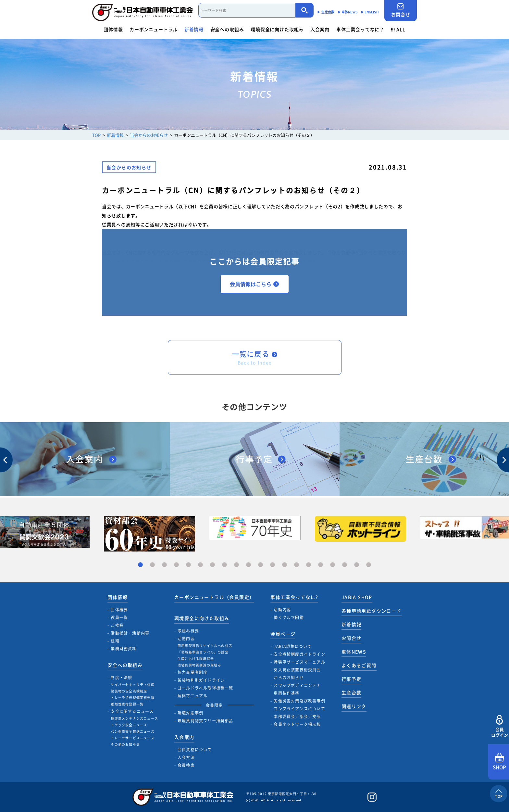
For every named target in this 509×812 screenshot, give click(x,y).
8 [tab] (224, 565)
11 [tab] (261, 565)
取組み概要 (188, 631)
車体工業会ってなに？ (360, 29)
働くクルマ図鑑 (289, 617)
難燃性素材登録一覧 (127, 704)
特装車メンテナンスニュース (134, 718)
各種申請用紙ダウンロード (372, 611)
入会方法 (186, 757)
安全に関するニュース (132, 711)
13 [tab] (285, 565)
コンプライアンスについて (299, 709)
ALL (398, 29)
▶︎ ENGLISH (370, 12)
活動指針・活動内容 (130, 633)
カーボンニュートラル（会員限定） (214, 597)
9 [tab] (236, 565)
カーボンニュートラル (154, 29)
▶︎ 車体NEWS (348, 12)
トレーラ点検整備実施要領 (132, 698)
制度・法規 (121, 678)
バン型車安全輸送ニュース (132, 731)
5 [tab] (188, 565)
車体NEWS (354, 652)
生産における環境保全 (196, 659)
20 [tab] (369, 565)
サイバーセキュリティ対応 (132, 685)
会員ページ (283, 634)
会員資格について (195, 750)
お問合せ (401, 10)
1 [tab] (140, 565)
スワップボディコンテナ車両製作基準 (297, 689)
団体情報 (113, 29)
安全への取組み (227, 29)
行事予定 (352, 679)
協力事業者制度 (192, 672)
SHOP (499, 762)
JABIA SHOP (357, 597)
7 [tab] (212, 565)
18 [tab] (345, 565)
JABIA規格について (293, 646)
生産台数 (352, 692)
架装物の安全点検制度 (129, 691)
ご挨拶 (117, 625)
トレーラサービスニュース (132, 738)
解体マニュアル (192, 696)
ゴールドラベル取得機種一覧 (205, 688)
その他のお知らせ (125, 744)
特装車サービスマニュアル (299, 662)
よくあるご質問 (359, 665)
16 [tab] (321, 565)
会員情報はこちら (254, 284)
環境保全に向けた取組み (277, 29)
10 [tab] (248, 565)
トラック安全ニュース (129, 725)
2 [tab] (152, 565)
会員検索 (186, 765)
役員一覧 (119, 617)
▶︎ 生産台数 (326, 12)
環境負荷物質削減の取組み (199, 665)
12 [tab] (273, 565)
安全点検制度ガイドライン (299, 654)
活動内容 (186, 639)
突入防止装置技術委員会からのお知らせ (297, 674)
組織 (115, 641)
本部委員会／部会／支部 (297, 717)
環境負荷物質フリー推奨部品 (205, 721)
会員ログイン (499, 726)
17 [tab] (333, 565)
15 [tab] (309, 565)
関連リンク (354, 706)
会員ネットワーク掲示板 (297, 724)
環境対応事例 (190, 713)
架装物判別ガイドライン (201, 680)
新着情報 (194, 29)
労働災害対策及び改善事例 (299, 701)
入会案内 (320, 29)
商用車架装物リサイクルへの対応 (205, 646)
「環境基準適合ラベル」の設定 (203, 652)
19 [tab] (357, 565)
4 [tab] (176, 565)
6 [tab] (200, 565)
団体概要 (119, 610)
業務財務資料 (124, 649)
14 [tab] (297, 565)
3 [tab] (164, 565)
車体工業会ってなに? (294, 597)
